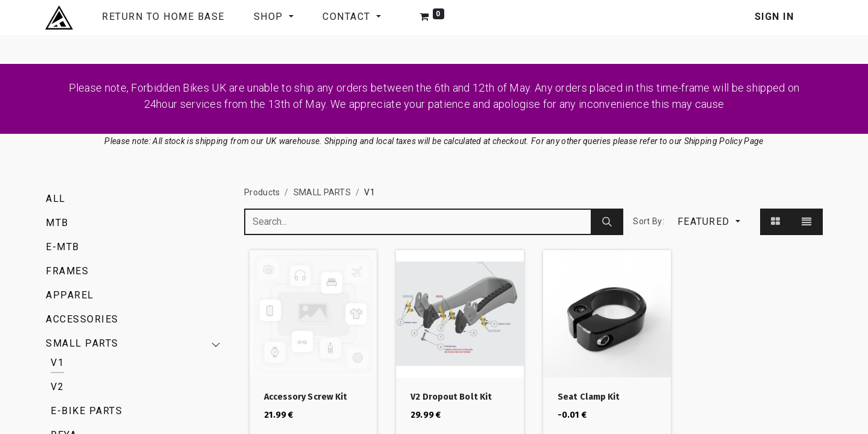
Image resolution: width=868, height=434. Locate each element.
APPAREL (70, 295)
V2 (57, 387)
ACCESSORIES (82, 319)
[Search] (607, 222)
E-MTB (63, 247)
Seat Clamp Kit (589, 397)
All (56, 199)
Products (262, 192)
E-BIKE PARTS (86, 411)
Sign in (775, 17)
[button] (709, 222)
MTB (57, 223)
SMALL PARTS (82, 343)
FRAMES (67, 271)
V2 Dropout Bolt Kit (451, 397)
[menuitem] (163, 17)
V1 (57, 363)
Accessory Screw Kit (306, 397)
